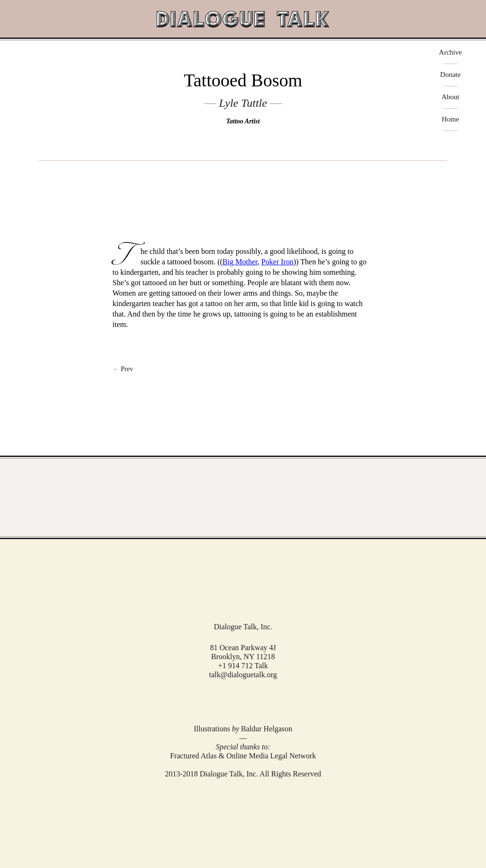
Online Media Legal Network (271, 756)
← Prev (123, 369)
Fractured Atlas (193, 756)
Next (243, 369)
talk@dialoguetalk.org (243, 675)
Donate (450, 75)
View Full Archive (243, 497)
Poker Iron (277, 262)
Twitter (242, 700)
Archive (450, 52)
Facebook (229, 700)
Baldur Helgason (267, 729)
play (243, 176)
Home (451, 119)
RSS (256, 700)
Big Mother (240, 262)
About (450, 97)
